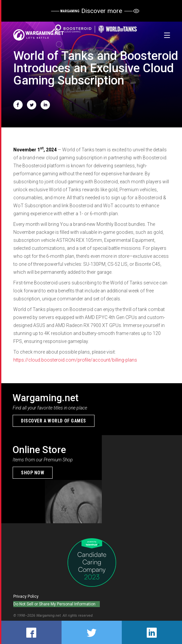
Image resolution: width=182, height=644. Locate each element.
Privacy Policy (26, 596)
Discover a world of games (54, 421)
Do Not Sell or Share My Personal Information (54, 604)
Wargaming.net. (49, 616)
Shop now (33, 473)
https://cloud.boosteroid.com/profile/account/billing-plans (75, 360)
